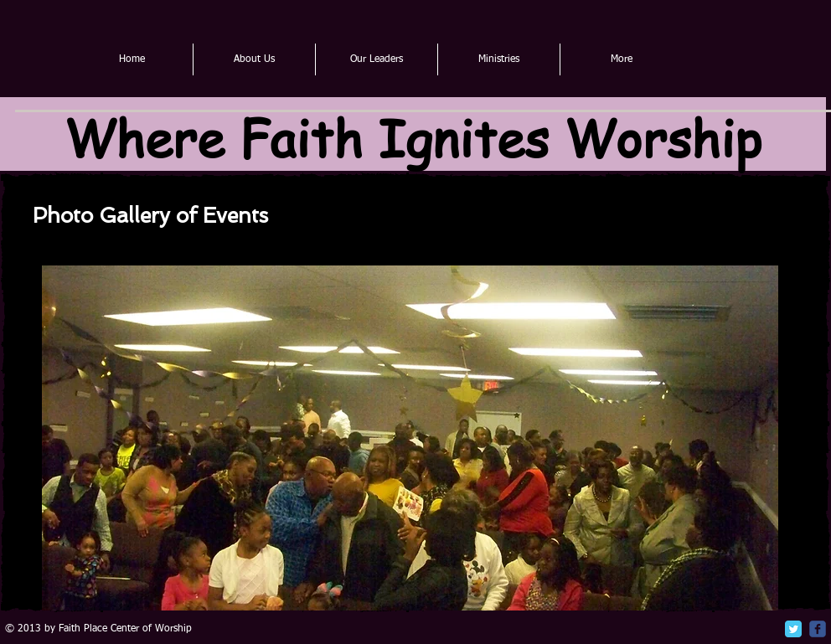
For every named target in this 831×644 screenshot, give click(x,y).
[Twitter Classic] (793, 629)
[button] (410, 438)
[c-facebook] (818, 629)
